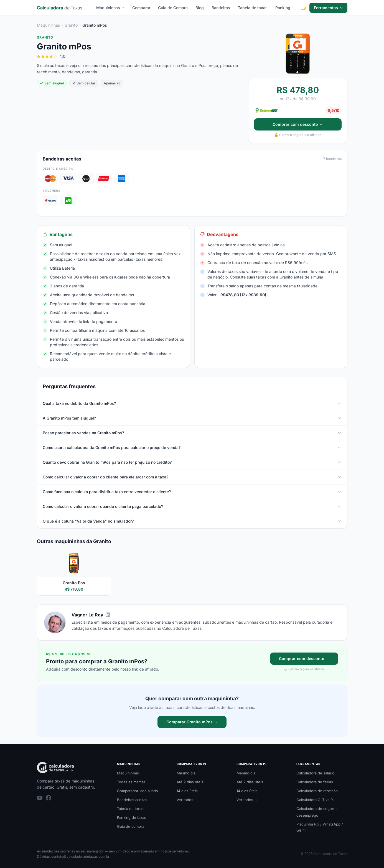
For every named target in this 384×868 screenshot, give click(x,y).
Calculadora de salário (315, 773)
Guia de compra (131, 826)
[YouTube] (40, 798)
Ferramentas (328, 8)
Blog (200, 8)
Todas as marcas (131, 782)
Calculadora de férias (315, 782)
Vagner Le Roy (87, 615)
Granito (71, 25)
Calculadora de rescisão (317, 791)
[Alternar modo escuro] (303, 8)
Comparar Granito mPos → (192, 722)
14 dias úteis (187, 791)
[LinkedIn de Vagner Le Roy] (108, 615)
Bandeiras (221, 8)
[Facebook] (49, 798)
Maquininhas (110, 8)
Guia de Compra (173, 8)
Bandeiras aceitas (132, 800)
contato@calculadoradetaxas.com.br (80, 856)
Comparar (141, 8)
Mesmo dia (186, 773)
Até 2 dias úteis (190, 782)
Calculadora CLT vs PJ (315, 800)
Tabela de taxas (253, 8)
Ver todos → (187, 800)
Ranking (283, 8)
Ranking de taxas (132, 817)
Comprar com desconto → (298, 124)
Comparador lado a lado (138, 791)
